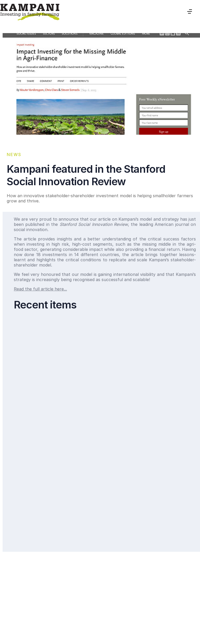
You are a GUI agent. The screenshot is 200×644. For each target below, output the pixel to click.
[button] (190, 11)
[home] (30, 11)
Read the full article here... (40, 289)
